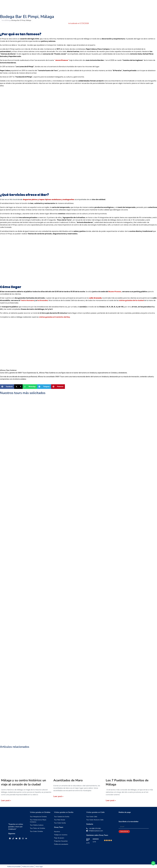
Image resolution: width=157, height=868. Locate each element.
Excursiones (88, 6)
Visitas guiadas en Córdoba (40, 812)
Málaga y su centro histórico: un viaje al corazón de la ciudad (24, 782)
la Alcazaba (43, 300)
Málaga (8, 20)
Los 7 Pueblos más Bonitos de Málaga (127, 782)
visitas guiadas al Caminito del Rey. (55, 317)
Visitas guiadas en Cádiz (95, 812)
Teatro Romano (27, 300)
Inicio (3, 20)
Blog (140, 6)
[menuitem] (147, 6)
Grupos (98, 6)
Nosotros (122, 6)
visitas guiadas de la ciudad (131, 300)
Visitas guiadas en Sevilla (64, 812)
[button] (7, 387)
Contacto (132, 6)
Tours (78, 6)
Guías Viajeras (110, 6)
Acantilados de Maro (68, 780)
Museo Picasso (115, 292)
